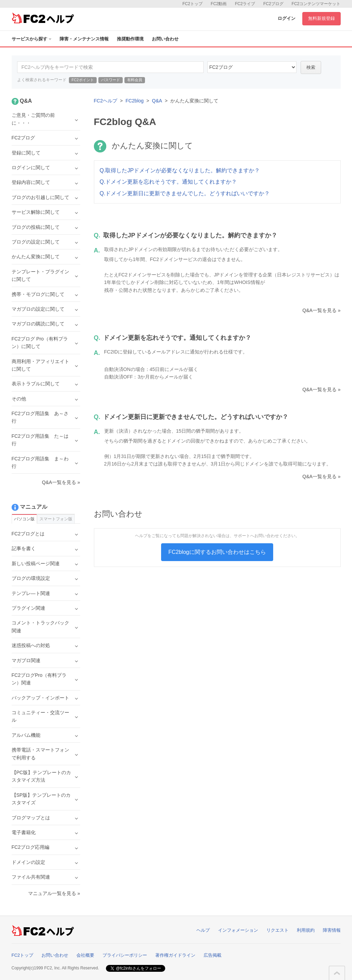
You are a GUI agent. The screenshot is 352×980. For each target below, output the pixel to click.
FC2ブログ (273, 4)
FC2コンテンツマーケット (316, 4)
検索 (311, 67)
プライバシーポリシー (125, 955)
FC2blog (135, 101)
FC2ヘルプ (106, 101)
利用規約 (306, 930)
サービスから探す (32, 39)
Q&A (157, 101)
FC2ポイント (83, 80)
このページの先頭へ (337, 973)
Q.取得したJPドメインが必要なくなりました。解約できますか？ (180, 170)
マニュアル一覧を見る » (54, 893)
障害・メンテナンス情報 (84, 39)
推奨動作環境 (130, 39)
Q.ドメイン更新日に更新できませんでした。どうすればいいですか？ (185, 193)
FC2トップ (192, 4)
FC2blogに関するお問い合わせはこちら (217, 552)
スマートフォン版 (56, 519)
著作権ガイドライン (175, 955)
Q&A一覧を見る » (321, 310)
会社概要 (85, 955)
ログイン (287, 18)
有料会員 (135, 80)
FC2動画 (219, 4)
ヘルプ (203, 930)
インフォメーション (238, 930)
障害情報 (332, 930)
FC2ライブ (245, 4)
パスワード (111, 80)
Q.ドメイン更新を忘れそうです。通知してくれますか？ (168, 182)
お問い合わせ (165, 39)
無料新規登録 (321, 18)
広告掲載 (213, 955)
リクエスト (277, 930)
